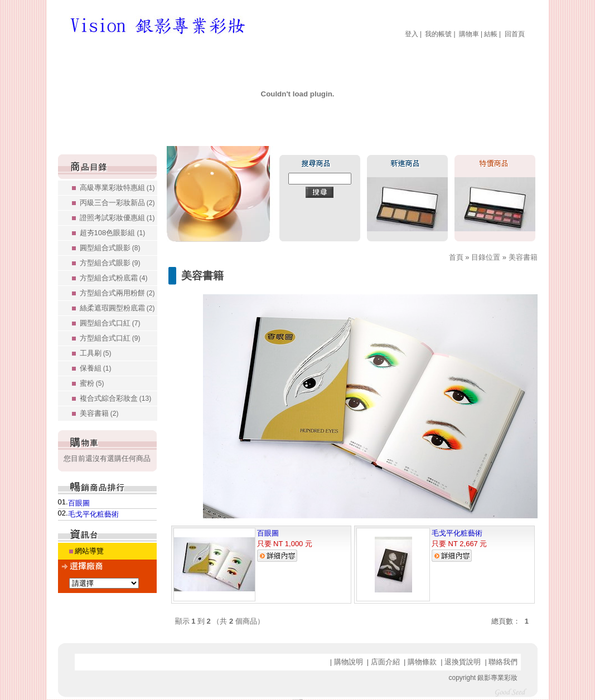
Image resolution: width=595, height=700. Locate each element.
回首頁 (515, 34)
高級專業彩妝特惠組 (117, 188)
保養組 (96, 368)
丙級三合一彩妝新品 (117, 203)
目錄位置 (486, 257)
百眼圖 (79, 503)
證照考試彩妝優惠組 (117, 218)
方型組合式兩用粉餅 (117, 293)
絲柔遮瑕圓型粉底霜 (117, 308)
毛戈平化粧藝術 (93, 514)
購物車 (469, 34)
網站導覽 (89, 551)
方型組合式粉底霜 (114, 278)
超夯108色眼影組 (113, 233)
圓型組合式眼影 (110, 248)
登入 (412, 34)
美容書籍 (99, 413)
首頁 (456, 257)
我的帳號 (438, 34)
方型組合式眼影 (110, 263)
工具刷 (96, 353)
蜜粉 (92, 383)
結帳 (491, 34)
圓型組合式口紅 (110, 323)
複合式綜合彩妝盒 (116, 398)
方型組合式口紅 (110, 338)
